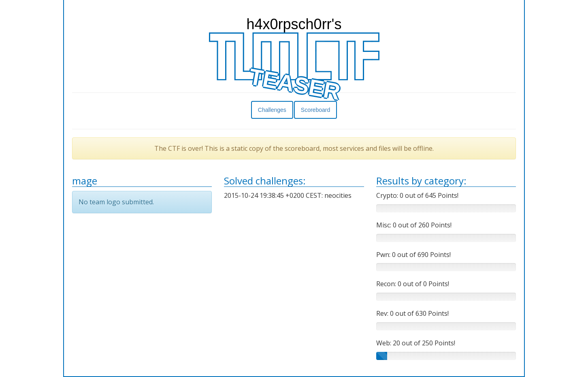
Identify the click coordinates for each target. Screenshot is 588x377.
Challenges (272, 110)
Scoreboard (315, 110)
